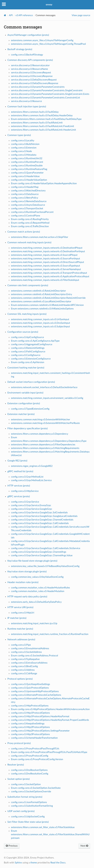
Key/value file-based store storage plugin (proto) (32, 561)
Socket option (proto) (19, 779)
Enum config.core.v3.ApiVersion (28, 362)
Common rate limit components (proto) (28, 285)
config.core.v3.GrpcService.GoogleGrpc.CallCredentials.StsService (46, 548)
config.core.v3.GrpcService (25, 502)
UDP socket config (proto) (21, 811)
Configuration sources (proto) (23, 332)
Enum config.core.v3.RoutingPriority (30, 219)
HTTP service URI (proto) (20, 607)
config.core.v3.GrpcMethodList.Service (31, 480)
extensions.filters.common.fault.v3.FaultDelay (35, 112)
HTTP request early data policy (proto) (27, 597)
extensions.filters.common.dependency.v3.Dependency (40, 434)
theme (34, 863)
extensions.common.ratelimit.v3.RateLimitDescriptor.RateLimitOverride (48, 298)
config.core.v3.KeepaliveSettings (28, 724)
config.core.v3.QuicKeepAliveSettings (30, 684)
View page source (81, 15)
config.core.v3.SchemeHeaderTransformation (34, 738)
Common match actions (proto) (24, 232)
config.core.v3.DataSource (25, 194)
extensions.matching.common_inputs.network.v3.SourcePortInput (46, 259)
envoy (49, 5)
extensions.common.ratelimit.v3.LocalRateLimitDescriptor (41, 302)
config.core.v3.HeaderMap (25, 187)
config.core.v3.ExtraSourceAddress (29, 663)
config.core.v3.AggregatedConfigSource (32, 344)
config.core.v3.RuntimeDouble (27, 166)
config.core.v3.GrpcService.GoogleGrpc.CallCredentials (40, 523)
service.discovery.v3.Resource (26, 101)
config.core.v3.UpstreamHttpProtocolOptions (35, 691)
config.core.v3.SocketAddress (26, 652)
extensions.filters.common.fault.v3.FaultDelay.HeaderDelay (42, 116)
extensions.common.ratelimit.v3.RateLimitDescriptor (38, 291)
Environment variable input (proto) (25, 393)
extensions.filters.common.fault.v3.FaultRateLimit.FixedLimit (43, 126)
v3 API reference (24, 15)
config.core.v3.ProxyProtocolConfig (30, 756)
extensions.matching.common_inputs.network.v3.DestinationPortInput (48, 251)
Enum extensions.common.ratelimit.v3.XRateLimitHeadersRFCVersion (47, 305)
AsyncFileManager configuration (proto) (28, 35)
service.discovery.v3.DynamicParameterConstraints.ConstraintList (46, 98)
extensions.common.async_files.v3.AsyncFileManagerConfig (42, 40)
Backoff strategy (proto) (20, 49)
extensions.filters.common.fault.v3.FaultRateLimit (37, 123)
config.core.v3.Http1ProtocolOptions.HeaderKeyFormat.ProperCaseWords (50, 720)
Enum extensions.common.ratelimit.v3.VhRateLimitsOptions (42, 309)
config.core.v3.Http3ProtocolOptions (30, 734)
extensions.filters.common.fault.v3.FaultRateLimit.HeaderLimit (44, 130)
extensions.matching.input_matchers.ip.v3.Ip (34, 623)
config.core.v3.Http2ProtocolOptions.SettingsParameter (40, 731)
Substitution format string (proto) (25, 797)
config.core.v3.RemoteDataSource (29, 201)
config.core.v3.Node (21, 151)
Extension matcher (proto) (21, 414)
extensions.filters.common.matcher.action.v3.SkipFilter (40, 237)
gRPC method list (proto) (20, 471)
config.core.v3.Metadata (24, 155)
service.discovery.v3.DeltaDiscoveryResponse (35, 83)
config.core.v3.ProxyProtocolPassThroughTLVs (35, 749)
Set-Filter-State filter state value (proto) (28, 822)
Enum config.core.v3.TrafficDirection (30, 226)
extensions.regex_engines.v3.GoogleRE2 (32, 466)
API (11, 15)
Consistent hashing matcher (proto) (26, 368)
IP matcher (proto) (17, 618)
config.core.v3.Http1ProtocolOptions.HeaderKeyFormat (40, 716)
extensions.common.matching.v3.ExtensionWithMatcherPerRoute (45, 423)
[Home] (5, 15)
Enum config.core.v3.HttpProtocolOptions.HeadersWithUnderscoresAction (50, 709)
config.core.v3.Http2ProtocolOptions (30, 727)
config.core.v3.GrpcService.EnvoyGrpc (31, 505)
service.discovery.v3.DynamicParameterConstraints (38, 87)
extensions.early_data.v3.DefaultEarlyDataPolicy (36, 602)
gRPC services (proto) (19, 496)
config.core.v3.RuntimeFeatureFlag (29, 169)
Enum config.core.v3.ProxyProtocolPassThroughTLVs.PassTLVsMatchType (49, 752)
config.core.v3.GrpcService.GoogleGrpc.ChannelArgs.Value (42, 555)
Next (84, 846)
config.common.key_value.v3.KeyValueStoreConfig (37, 577)
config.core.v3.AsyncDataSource (28, 205)
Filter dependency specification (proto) (28, 428)
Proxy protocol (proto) (19, 743)
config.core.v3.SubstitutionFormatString (32, 806)
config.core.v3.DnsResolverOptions (29, 770)
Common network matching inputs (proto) (29, 242)
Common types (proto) (19, 135)
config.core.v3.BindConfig (24, 666)
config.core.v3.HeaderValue (25, 176)
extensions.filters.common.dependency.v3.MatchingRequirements (45, 448)
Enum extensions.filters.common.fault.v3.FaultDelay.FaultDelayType (46, 119)
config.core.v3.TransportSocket (27, 209)
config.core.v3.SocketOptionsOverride (31, 792)
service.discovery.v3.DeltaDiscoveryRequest (34, 80)
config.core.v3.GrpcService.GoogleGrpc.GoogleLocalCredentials (44, 516)
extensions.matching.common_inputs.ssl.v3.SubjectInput (40, 327)
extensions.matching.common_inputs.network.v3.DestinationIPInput (47, 248)
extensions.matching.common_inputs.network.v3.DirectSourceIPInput (48, 262)
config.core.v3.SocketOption (26, 784)
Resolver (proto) (16, 765)
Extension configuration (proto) (24, 403)
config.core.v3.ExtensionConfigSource (31, 359)
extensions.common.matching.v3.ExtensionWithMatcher (41, 420)
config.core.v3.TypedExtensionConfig (30, 409)
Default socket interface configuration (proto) (31, 382)
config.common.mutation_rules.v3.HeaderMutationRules (40, 588)
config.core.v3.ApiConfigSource (27, 337)
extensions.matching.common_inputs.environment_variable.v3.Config (47, 398)
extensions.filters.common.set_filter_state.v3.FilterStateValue (43, 827)
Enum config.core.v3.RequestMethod (30, 223)
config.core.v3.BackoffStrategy (27, 55)
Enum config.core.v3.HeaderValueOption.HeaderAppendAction (44, 183)
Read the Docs (58, 863)
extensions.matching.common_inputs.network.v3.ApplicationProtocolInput (50, 276)
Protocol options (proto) (20, 679)
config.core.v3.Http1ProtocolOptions (30, 713)
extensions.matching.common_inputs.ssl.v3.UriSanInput (40, 319)
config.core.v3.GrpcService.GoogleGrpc (32, 509)
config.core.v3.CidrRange (24, 674)
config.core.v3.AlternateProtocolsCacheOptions (36, 695)
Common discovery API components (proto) (30, 60)
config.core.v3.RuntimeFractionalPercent (32, 212)
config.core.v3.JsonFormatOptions (29, 802)
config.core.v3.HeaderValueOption (29, 180)
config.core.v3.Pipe (21, 645)
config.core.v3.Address (23, 670)
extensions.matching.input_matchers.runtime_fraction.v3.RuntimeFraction (50, 634)
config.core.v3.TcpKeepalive (25, 659)
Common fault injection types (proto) (27, 107)
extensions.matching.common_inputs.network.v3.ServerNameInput (46, 269)
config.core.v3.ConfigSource (26, 355)
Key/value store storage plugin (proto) (27, 572)
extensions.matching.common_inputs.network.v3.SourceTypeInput (46, 266)
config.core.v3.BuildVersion (25, 144)
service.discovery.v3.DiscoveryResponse (32, 76)
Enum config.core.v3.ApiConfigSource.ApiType (35, 341)
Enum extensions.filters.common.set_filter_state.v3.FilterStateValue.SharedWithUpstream (50, 834)
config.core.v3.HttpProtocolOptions (30, 706)
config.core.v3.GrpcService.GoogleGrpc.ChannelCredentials (42, 520)
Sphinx (18, 863)
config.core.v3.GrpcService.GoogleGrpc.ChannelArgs (39, 552)
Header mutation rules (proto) (23, 582)
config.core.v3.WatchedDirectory (28, 191)
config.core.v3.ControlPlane (26, 216)
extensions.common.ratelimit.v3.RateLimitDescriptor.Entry (41, 294)
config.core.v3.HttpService (25, 491)
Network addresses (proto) (21, 640)
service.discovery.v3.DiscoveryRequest (31, 73)
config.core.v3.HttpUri (23, 613)
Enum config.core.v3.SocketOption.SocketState (36, 788)
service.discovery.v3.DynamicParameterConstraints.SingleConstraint (47, 90)
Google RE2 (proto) (17, 461)
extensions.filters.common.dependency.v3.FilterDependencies (43, 445)
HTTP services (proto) (19, 486)
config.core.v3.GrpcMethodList (27, 477)
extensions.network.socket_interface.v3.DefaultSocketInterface (44, 387)
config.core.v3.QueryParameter (27, 173)
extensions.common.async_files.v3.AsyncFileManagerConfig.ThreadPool (48, 44)
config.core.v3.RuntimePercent (27, 162)
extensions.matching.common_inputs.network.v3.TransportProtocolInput (49, 273)
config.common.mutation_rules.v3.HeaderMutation (38, 591)
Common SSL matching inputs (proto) (27, 314)
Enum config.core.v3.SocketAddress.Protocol (35, 656)
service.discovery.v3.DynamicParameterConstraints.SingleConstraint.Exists (50, 94)
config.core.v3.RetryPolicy (25, 198)
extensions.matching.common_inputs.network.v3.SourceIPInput (44, 255)
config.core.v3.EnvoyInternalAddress (30, 648)
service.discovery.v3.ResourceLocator (30, 65)
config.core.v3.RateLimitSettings (28, 348)
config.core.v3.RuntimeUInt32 (27, 158)
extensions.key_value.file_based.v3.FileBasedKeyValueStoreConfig (45, 566)
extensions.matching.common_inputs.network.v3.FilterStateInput (45, 280)
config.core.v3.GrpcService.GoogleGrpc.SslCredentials (39, 513)
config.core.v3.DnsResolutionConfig (30, 774)
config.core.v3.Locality (23, 141)
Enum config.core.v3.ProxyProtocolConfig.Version (37, 759)
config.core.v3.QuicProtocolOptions (30, 688)
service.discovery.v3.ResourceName (29, 69)
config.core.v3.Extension (24, 148)
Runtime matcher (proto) (20, 629)
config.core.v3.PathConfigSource (28, 352)
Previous (12, 846)
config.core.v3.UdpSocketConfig (28, 817)
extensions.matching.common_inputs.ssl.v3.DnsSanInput (41, 323)
